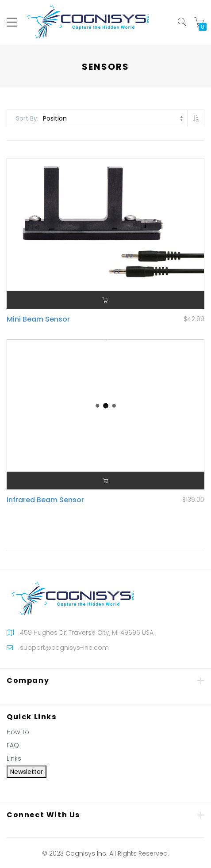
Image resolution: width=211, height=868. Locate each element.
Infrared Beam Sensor (45, 500)
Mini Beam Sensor (38, 319)
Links (14, 758)
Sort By (27, 118)
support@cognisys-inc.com (64, 648)
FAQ (13, 745)
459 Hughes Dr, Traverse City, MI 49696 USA (87, 633)
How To (18, 732)
